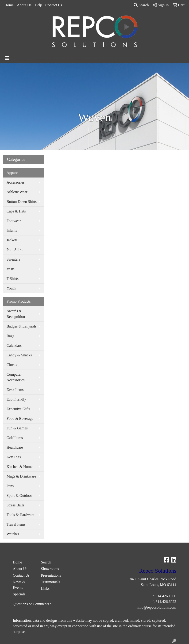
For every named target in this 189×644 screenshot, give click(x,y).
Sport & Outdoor (19, 496)
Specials (19, 594)
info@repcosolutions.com (157, 607)
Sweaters (13, 259)
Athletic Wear (17, 192)
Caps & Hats (16, 211)
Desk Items (15, 390)
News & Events (19, 585)
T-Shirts (13, 279)
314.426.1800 (166, 596)
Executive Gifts (18, 409)
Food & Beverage (20, 418)
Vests (11, 269)
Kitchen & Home (19, 467)
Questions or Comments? (32, 604)
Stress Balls (15, 505)
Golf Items (15, 438)
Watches (13, 534)
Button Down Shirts (22, 202)
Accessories (15, 182)
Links (45, 588)
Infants (12, 230)
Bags (10, 336)
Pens (10, 486)
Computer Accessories (15, 377)
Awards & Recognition (16, 314)
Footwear (14, 221)
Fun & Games (17, 428)
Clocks (12, 365)
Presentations (51, 575)
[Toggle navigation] (7, 58)
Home (9, 5)
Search (141, 5)
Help (38, 5)
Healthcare (15, 447)
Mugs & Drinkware (21, 476)
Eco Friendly (16, 399)
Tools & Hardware (21, 515)
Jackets (12, 240)
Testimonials (51, 582)
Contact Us (54, 5)
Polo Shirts (15, 250)
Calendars (14, 345)
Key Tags (14, 457)
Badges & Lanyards (21, 326)
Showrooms (50, 569)
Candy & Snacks (19, 355)
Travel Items (16, 524)
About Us (24, 5)
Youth (11, 288)
